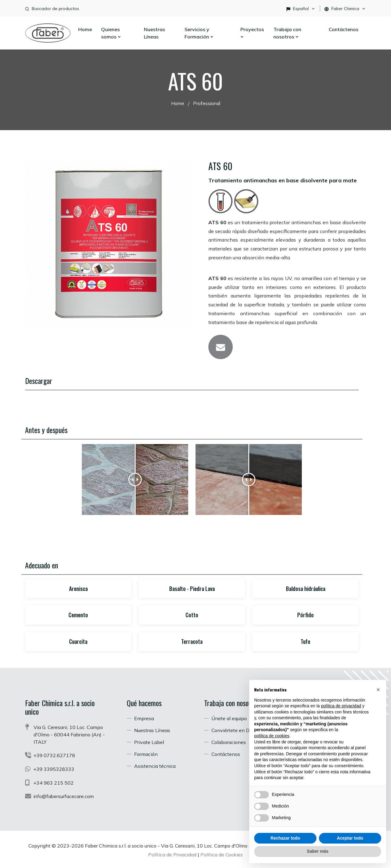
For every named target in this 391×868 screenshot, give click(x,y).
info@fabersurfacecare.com (64, 795)
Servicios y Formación (199, 33)
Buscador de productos (55, 9)
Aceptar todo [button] (350, 838)
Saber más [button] (318, 851)
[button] (378, 690)
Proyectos (252, 33)
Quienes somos (111, 33)
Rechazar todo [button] (285, 838)
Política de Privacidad (172, 853)
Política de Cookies (222, 853)
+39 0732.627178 (55, 755)
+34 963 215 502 (54, 782)
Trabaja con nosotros (287, 33)
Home (85, 29)
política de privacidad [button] (341, 706)
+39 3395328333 (54, 768)
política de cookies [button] (272, 736)
